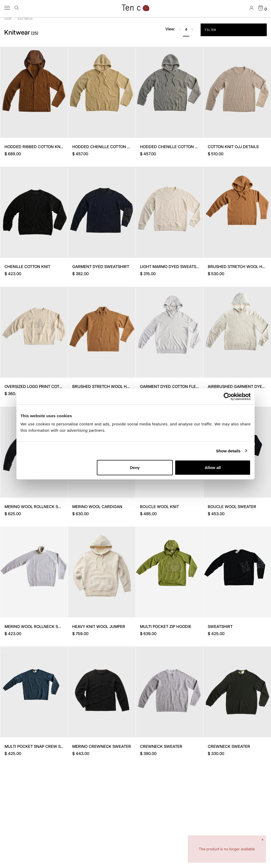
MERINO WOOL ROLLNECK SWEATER (39, 507)
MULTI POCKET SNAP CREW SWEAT (38, 746)
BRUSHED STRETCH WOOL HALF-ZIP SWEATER (117, 386)
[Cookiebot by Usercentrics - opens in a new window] (227, 396)
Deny (135, 468)
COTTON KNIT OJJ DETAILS (233, 147)
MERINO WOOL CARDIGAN (97, 507)
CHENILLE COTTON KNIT (27, 267)
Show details (228, 451)
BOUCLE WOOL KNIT (159, 507)
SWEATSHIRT (220, 627)
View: (170, 29)
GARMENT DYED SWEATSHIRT (101, 267)
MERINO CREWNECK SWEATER (102, 746)
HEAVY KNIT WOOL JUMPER (99, 627)
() (35, 33)
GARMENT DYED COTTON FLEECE (172, 386)
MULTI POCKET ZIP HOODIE (166, 627)
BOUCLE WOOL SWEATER (232, 507)
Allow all (213, 468)
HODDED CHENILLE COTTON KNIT (104, 147)
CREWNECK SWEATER (161, 746)
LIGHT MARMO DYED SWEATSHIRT (173, 267)
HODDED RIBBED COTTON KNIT (34, 147)
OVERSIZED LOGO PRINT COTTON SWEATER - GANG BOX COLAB (65, 386)
